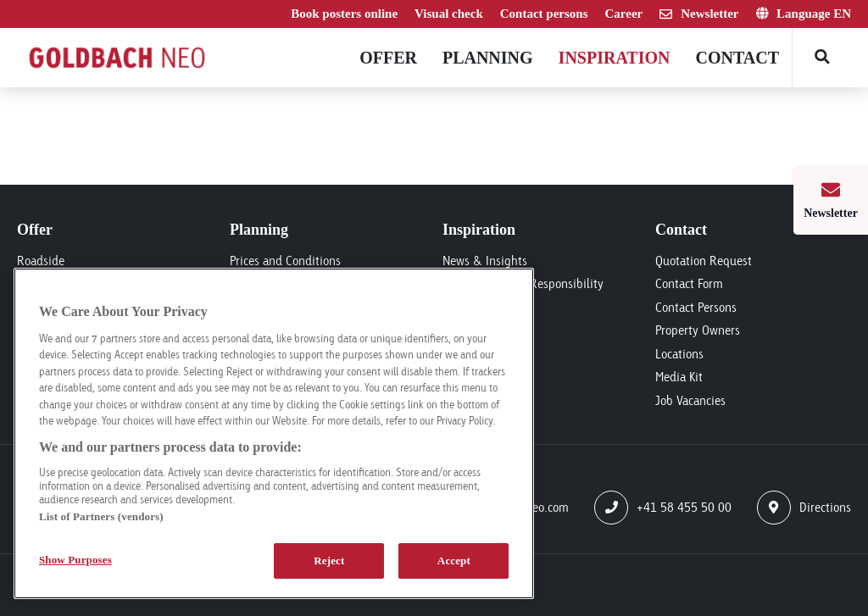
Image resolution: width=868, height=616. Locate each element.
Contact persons (544, 14)
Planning (488, 58)
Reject (329, 561)
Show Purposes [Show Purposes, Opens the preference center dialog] (75, 560)
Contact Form (689, 283)
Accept (454, 561)
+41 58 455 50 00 (663, 508)
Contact (737, 58)
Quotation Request (704, 261)
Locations (679, 354)
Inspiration (615, 58)
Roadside (41, 261)
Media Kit (679, 377)
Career (624, 14)
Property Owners (698, 330)
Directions (804, 508)
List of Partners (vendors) (101, 516)
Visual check (449, 14)
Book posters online (344, 14)
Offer (388, 58)
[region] (274, 433)
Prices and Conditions (285, 261)
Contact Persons (696, 307)
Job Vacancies (690, 400)
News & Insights (485, 261)
